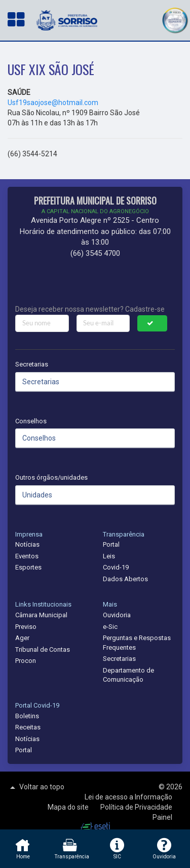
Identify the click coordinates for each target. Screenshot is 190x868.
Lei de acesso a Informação (128, 797)
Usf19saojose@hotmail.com (53, 103)
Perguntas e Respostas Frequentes (137, 643)
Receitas (28, 727)
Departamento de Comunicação (128, 675)
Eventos (27, 556)
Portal (111, 544)
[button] (175, 19)
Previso (26, 627)
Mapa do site (69, 807)
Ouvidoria (117, 615)
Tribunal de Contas (43, 649)
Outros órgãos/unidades (51, 477)
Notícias (27, 544)
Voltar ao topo (36, 787)
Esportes (28, 567)
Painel (162, 817)
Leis (109, 556)
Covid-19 (116, 567)
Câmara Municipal (41, 615)
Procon (26, 661)
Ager (22, 638)
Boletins (27, 716)
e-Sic (110, 627)
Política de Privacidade (136, 807)
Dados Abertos (125, 579)
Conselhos (31, 421)
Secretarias (32, 364)
